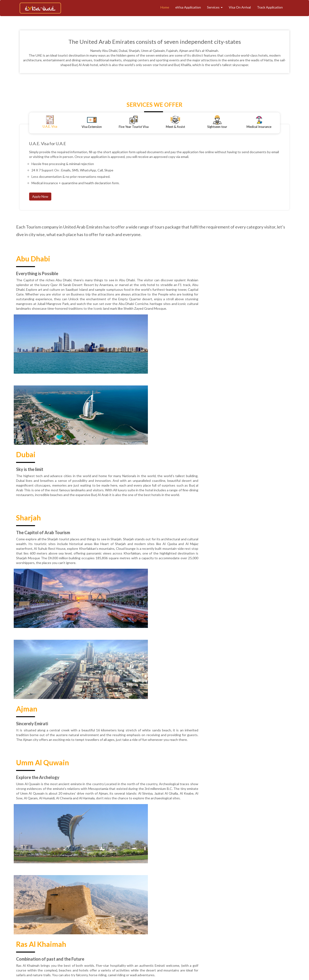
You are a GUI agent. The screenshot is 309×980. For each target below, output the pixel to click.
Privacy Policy (171, 923)
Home (165, 7)
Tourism (158, 915)
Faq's (261, 923)
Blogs (268, 915)
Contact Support (239, 923)
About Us (108, 915)
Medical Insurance (245, 915)
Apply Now (40, 196)
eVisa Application (188, 7)
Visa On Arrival (240, 7)
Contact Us (213, 923)
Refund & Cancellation (139, 923)
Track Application (270, 7)
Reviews (192, 923)
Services (215, 7)
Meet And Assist (213, 915)
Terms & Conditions (102, 923)
